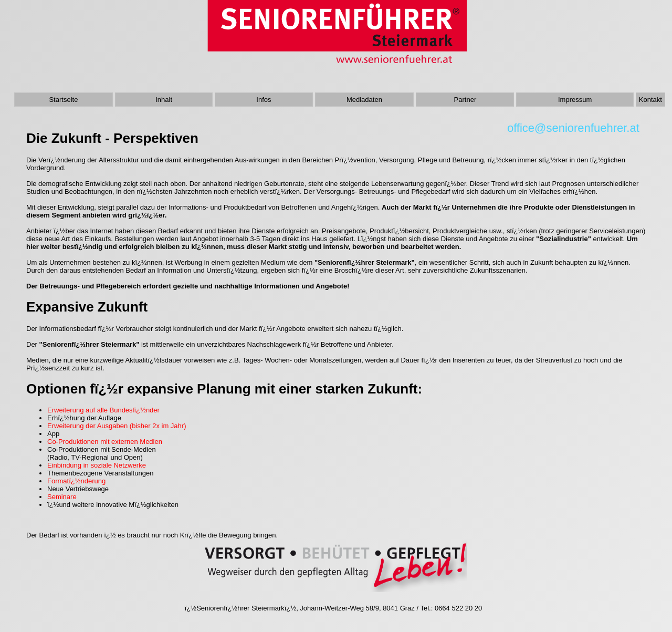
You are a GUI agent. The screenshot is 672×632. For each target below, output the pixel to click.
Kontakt (650, 100)
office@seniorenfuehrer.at (576, 128)
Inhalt (164, 100)
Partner (465, 100)
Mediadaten (364, 100)
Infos (264, 100)
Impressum (575, 100)
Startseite (63, 100)
